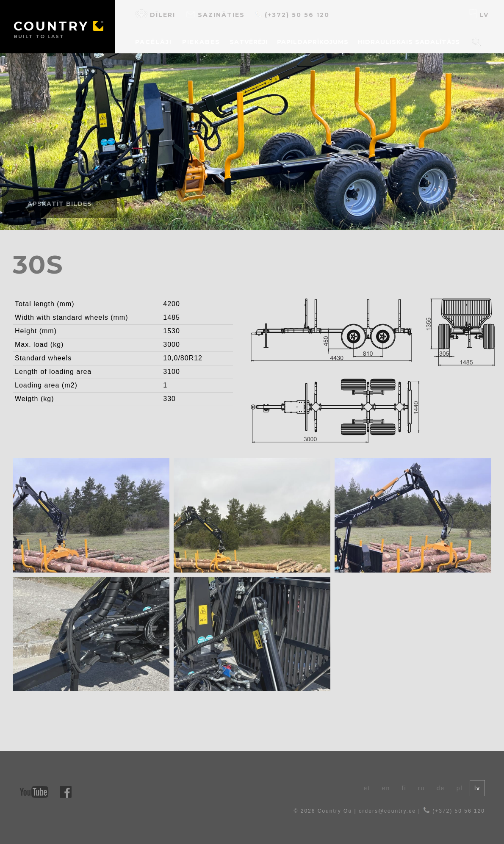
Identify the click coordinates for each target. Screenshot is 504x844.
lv (479, 14)
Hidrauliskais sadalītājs (409, 42)
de (441, 788)
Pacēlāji (154, 42)
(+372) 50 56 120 (292, 14)
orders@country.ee (387, 811)
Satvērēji (249, 42)
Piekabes (201, 42)
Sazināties (215, 14)
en (386, 788)
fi (404, 788)
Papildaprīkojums (313, 42)
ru (421, 788)
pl (460, 788)
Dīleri (155, 14)
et (367, 788)
